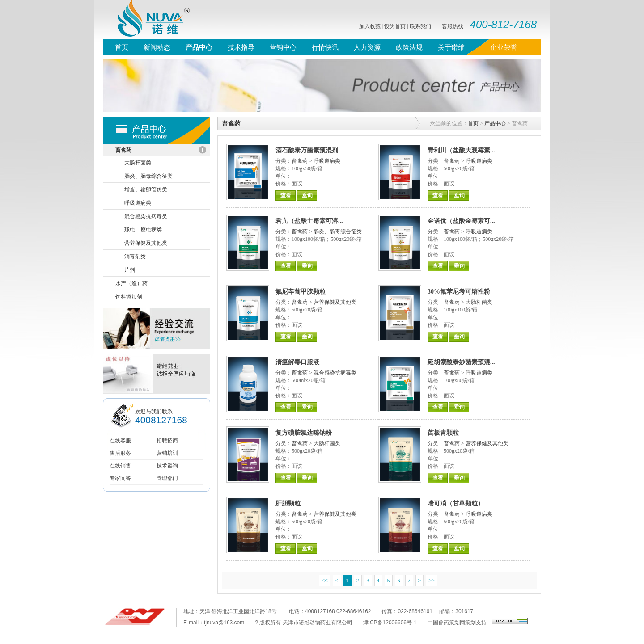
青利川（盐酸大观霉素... (461, 150)
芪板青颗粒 (443, 433)
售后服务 (120, 453)
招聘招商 (167, 441)
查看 (286, 195)
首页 (473, 123)
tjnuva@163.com (224, 623)
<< (325, 581)
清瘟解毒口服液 (297, 362)
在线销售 (120, 466)
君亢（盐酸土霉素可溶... (309, 221)
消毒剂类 (135, 257)
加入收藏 (370, 26)
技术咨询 (167, 466)
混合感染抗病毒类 (335, 373)
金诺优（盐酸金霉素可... (461, 221)
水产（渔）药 (131, 283)
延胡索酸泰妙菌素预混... (461, 362)
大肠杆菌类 (479, 302)
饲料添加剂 (129, 297)
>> (432, 581)
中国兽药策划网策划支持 (457, 623)
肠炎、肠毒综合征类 (338, 232)
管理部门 (167, 478)
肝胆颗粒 (288, 503)
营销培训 (167, 453)
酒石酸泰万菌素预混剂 (307, 150)
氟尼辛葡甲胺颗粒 (301, 292)
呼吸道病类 (327, 161)
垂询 (307, 195)
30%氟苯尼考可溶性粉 (459, 292)
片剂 (130, 270)
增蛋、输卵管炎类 (146, 189)
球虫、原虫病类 (143, 230)
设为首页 (395, 26)
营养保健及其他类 (335, 302)
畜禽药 (300, 161)
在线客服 (120, 441)
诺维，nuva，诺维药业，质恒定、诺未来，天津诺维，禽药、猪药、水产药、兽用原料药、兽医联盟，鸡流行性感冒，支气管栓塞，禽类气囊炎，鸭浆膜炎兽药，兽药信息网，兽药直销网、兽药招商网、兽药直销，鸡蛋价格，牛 (148, 20)
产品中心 (495, 123)
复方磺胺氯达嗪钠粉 (304, 433)
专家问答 (120, 478)
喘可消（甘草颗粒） (456, 503)
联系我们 (420, 26)
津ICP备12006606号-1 (390, 623)
